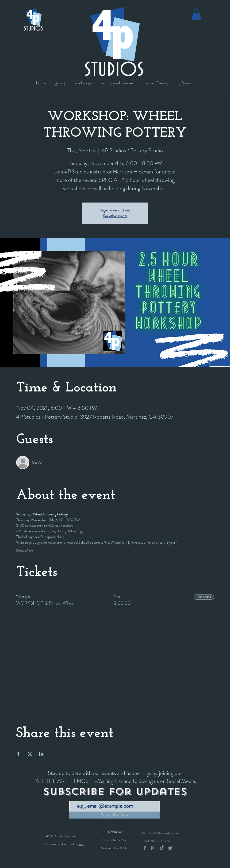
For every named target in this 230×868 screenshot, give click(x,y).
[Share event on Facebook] (18, 754)
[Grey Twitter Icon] (170, 848)
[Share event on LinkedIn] (41, 754)
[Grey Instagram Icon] (153, 848)
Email (73, 797)
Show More (25, 551)
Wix (81, 844)
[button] (196, 15)
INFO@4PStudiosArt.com (160, 833)
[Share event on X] (30, 754)
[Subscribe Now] (114, 815)
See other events (115, 216)
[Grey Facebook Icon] (145, 848)
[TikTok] (162, 848)
